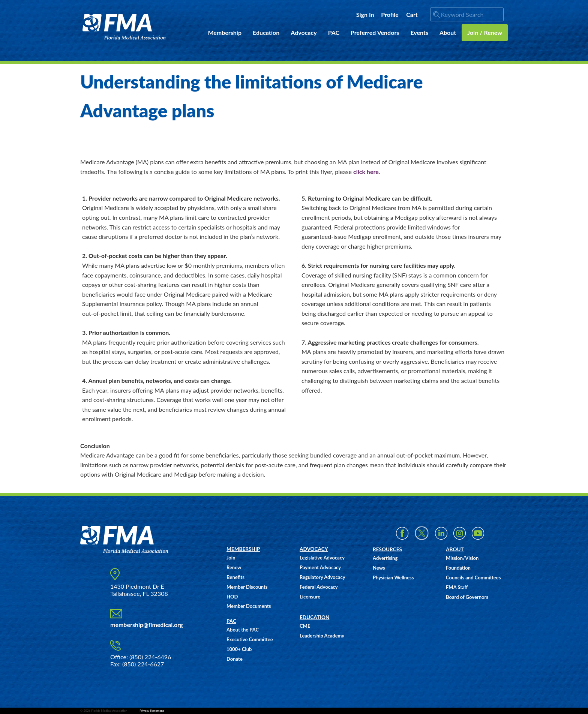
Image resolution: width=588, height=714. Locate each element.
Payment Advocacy (320, 567)
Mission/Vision (462, 558)
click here (366, 172)
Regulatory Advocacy (322, 577)
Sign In (365, 14)
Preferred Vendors (375, 32)
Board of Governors (467, 597)
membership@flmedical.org (147, 625)
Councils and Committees (473, 577)
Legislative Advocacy (322, 558)
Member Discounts (247, 587)
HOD (232, 597)
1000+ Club (239, 649)
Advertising (385, 558)
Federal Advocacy (319, 587)
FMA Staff (457, 587)
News (379, 568)
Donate (235, 659)
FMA (124, 27)
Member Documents (249, 606)
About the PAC (243, 630)
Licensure (310, 597)
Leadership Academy (322, 636)
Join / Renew (485, 32)
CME (305, 626)
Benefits (235, 577)
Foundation (458, 568)
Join (231, 558)
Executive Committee (250, 639)
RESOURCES (387, 549)
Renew (234, 567)
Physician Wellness (393, 577)
